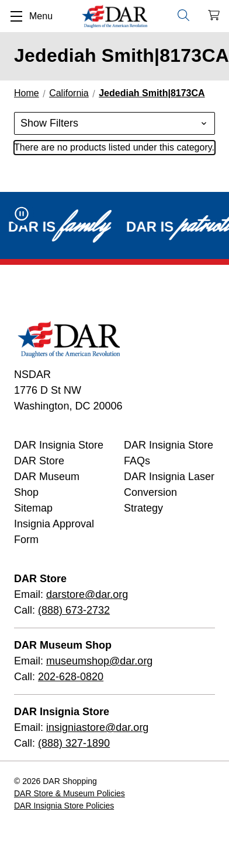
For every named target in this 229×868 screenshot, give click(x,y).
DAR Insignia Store (59, 445)
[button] (114, 123)
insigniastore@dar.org (97, 727)
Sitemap (33, 508)
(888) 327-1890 (74, 743)
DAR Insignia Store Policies (64, 806)
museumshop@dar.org (99, 661)
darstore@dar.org (87, 594)
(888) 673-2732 (74, 610)
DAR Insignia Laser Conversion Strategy (169, 492)
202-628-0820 (71, 677)
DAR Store (39, 461)
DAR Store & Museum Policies (70, 793)
